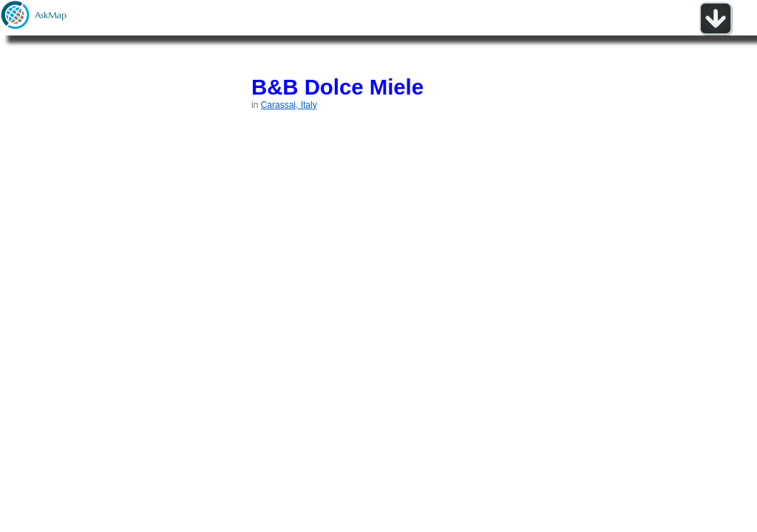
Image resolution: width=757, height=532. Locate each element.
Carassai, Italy (289, 105)
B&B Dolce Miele (337, 87)
